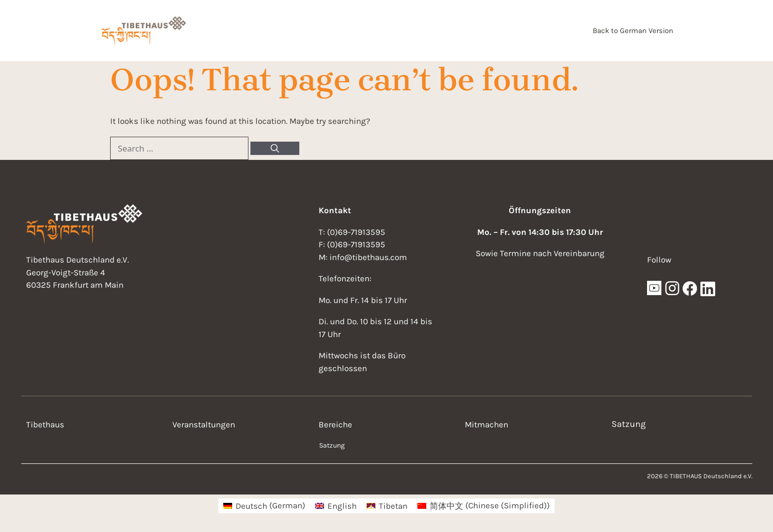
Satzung (332, 445)
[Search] (275, 149)
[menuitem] (264, 506)
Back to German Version (633, 31)
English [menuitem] (342, 506)
